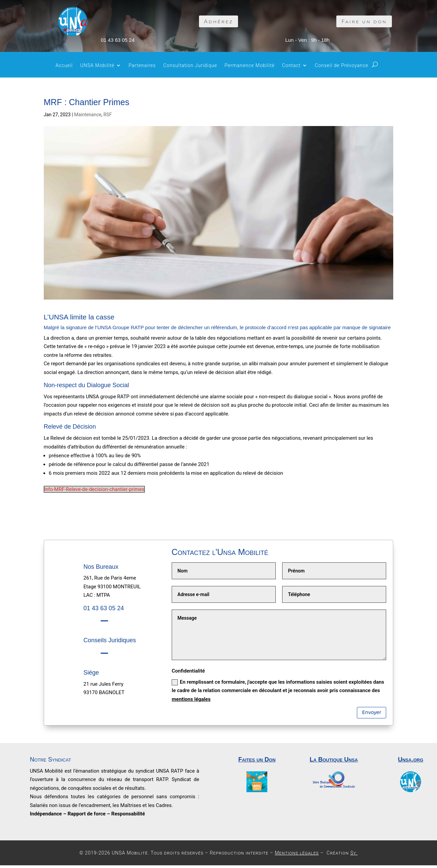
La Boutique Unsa (334, 759)
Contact (291, 66)
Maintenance (88, 115)
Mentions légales (297, 853)
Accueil (64, 66)
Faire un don (364, 21)
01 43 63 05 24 (117, 40)
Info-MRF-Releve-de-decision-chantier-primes (94, 489)
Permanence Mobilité (250, 66)
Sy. (354, 853)
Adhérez (219, 21)
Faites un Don (257, 759)
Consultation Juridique (190, 66)
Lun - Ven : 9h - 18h (307, 40)
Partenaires (142, 66)
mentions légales (191, 699)
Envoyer (372, 712)
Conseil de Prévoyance (342, 66)
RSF (108, 115)
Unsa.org (411, 759)
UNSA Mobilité (97, 66)
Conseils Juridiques (110, 640)
